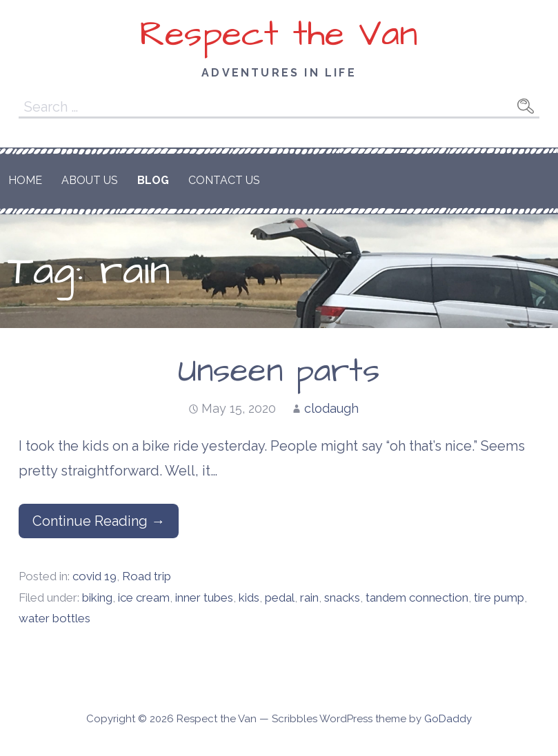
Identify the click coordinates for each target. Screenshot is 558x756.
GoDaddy (448, 719)
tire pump (499, 597)
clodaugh (331, 408)
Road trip (147, 576)
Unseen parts (279, 371)
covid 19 (94, 576)
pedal (280, 597)
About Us (90, 180)
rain (309, 597)
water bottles (54, 618)
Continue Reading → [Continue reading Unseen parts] (99, 521)
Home (25, 180)
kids (249, 597)
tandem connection (417, 597)
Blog (153, 180)
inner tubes (204, 597)
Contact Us (224, 180)
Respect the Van (279, 34)
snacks (342, 597)
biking (97, 597)
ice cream (144, 597)
